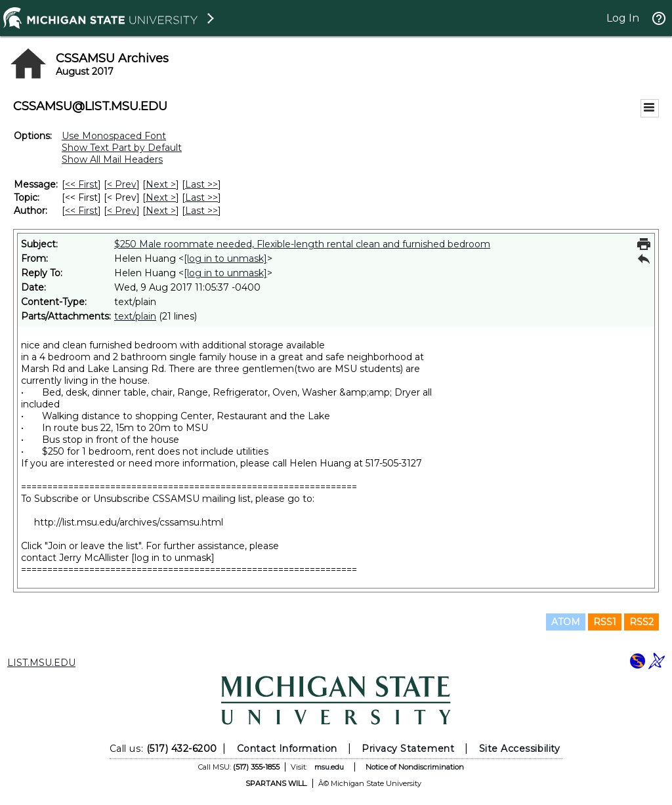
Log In (623, 18)
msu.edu (329, 767)
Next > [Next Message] (161, 184)
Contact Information (287, 749)
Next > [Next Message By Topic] (161, 197)
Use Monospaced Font (114, 136)
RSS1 (605, 622)
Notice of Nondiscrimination (415, 767)
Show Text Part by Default (122, 148)
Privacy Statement (408, 749)
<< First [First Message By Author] (81, 211)
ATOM (566, 622)
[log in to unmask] (225, 258)
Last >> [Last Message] (201, 184)
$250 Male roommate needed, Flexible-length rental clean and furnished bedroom (302, 244)
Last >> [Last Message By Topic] (201, 197)
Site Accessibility (520, 749)
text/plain (135, 316)
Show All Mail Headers (112, 159)
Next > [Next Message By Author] (161, 211)
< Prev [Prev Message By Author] (122, 211)
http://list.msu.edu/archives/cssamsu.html (129, 522)
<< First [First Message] (81, 184)
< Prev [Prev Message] (122, 184)
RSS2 (641, 622)
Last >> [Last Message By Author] (201, 211)
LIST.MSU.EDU (41, 663)
